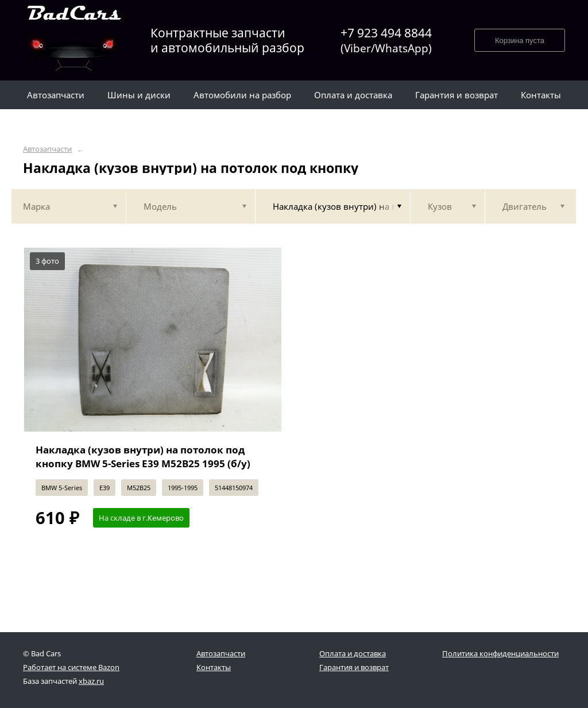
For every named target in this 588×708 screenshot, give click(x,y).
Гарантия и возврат (354, 667)
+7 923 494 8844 (386, 41)
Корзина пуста (520, 41)
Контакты (214, 667)
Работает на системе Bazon (71, 667)
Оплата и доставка (353, 653)
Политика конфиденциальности (500, 653)
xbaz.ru (91, 681)
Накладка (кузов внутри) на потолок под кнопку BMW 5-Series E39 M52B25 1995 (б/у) (143, 457)
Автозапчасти (47, 149)
